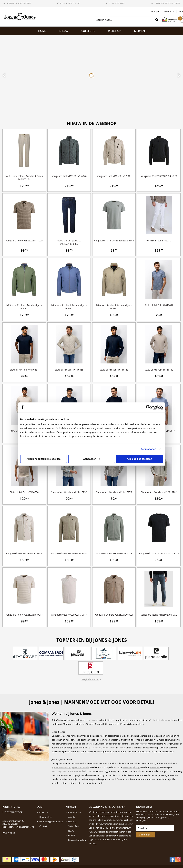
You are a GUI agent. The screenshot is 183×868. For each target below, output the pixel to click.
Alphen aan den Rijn (61, 767)
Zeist (101, 771)
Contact (43, 826)
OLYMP (72, 835)
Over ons (44, 812)
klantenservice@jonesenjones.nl (18, 827)
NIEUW (64, 31)
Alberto (72, 817)
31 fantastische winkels (161, 720)
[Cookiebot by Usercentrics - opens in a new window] (148, 407)
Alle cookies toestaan (139, 459)
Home (42, 31)
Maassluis (154, 767)
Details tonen (148, 449)
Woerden (91, 771)
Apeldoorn (77, 767)
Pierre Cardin (109, 748)
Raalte (66, 771)
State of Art (96, 748)
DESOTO (72, 822)
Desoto (122, 748)
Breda (86, 767)
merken (144, 744)
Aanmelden (144, 835)
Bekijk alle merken (90, 679)
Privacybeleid (9, 833)
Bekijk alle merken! (77, 840)
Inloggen (155, 11)
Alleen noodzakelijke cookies (44, 459)
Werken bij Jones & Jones (51, 822)
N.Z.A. (71, 831)
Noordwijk (57, 771)
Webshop (115, 31)
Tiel (71, 771)
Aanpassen (92, 459)
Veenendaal (80, 771)
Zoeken (157, 20)
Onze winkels (46, 817)
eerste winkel (92, 720)
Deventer (128, 767)
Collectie (88, 31)
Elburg (136, 767)
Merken (140, 31)
